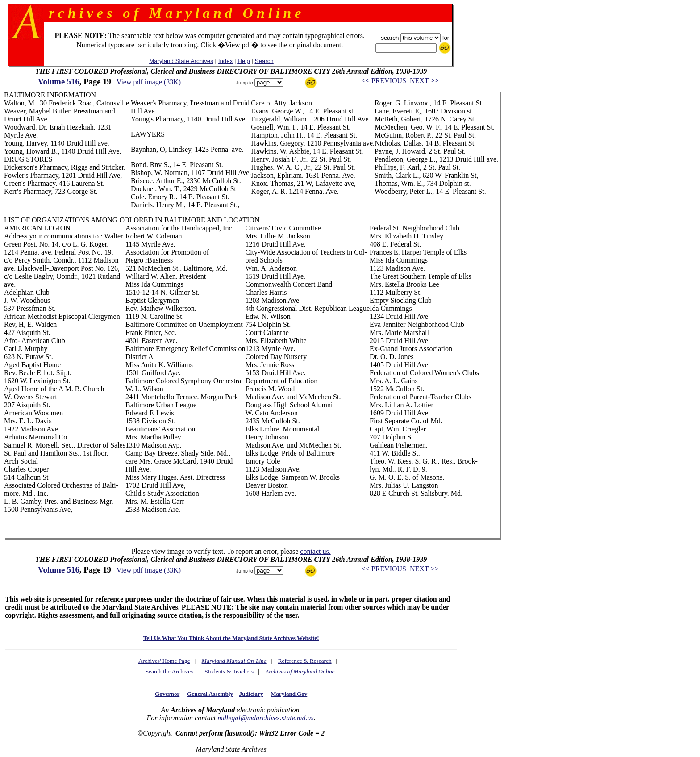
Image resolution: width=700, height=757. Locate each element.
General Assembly (210, 694)
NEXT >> (424, 81)
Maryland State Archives (181, 61)
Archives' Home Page (164, 661)
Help (244, 61)
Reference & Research (305, 661)
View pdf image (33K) (149, 82)
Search (264, 61)
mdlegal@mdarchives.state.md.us (265, 718)
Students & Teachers (229, 671)
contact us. (315, 551)
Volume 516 (59, 82)
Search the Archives (169, 671)
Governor (167, 694)
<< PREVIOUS (384, 81)
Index (226, 61)
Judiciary (251, 694)
